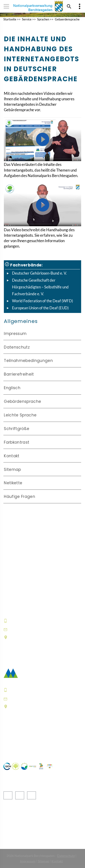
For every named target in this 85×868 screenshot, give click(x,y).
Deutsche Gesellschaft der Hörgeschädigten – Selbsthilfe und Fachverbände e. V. (40, 287)
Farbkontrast (17, 442)
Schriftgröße (17, 429)
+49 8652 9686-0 (26, 620)
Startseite (10, 19)
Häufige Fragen (19, 497)
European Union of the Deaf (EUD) (40, 308)
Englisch (12, 388)
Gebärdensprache (22, 401)
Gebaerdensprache (67, 19)
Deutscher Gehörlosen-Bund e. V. (39, 273)
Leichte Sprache (20, 415)
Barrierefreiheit (19, 374)
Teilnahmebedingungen (28, 361)
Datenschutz (17, 347)
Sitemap (12, 470)
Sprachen (43, 19)
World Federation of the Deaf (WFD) (42, 301)
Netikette (13, 483)
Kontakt (12, 456)
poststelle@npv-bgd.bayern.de (40, 699)
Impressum (15, 334)
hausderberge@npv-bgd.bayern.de (44, 629)
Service (27, 19)
